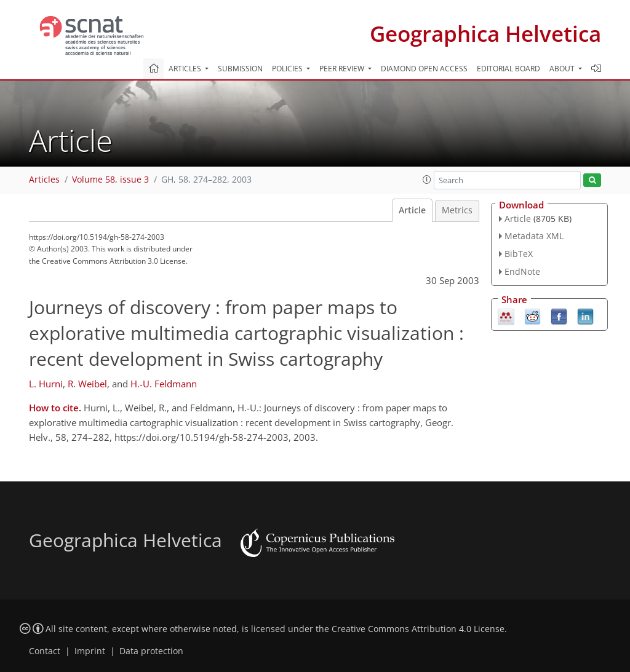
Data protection (151, 651)
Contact (45, 651)
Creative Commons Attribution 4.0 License (418, 629)
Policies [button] (288, 69)
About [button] (563, 69)
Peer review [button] (343, 69)
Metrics (457, 210)
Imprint (90, 651)
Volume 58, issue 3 (110, 180)
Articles (44, 180)
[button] (427, 180)
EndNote (522, 271)
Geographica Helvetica (485, 34)
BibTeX (519, 254)
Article (412, 210)
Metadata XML (534, 236)
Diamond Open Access (424, 69)
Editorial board (508, 69)
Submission (240, 69)
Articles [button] (186, 69)
